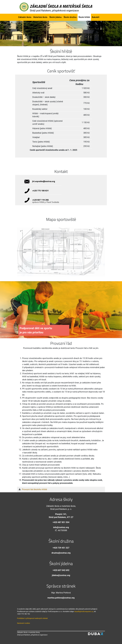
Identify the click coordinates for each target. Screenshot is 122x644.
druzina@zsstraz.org (61, 553)
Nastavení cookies (23, 623)
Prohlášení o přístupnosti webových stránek (32, 618)
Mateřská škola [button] (40, 17)
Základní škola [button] (25, 17)
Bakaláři (96, 17)
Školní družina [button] (70, 17)
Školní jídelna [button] (55, 17)
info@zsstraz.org (61, 527)
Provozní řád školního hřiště (34, 489)
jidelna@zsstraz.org (61, 575)
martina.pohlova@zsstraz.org (61, 598)
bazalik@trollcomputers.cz (84, 611)
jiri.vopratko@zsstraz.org (44, 181)
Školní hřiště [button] (84, 17)
